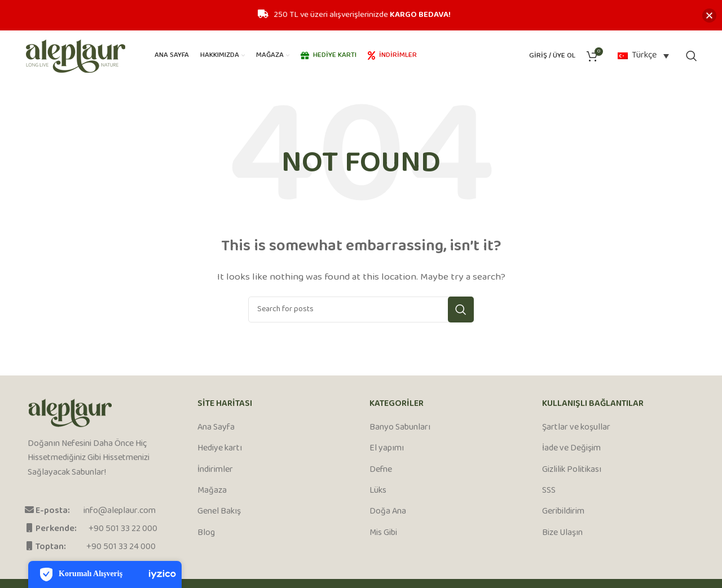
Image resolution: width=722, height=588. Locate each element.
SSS (549, 491)
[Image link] (70, 413)
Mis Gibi (383, 533)
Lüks (378, 491)
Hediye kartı (220, 449)
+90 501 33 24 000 (121, 547)
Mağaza (212, 491)
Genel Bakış (219, 512)
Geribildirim (563, 512)
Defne (381, 470)
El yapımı (387, 449)
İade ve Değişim (571, 449)
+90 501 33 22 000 (123, 529)
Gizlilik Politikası (572, 470)
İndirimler (215, 470)
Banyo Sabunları (400, 428)
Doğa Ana (388, 512)
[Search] (692, 56)
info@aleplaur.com (120, 511)
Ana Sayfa (216, 428)
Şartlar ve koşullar (576, 428)
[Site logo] (76, 56)
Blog (206, 533)
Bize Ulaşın (562, 533)
